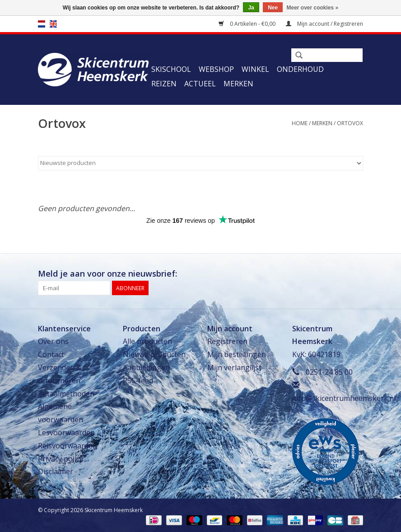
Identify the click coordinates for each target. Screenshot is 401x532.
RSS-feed (138, 381)
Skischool (171, 69)
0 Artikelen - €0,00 (248, 24)
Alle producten (147, 341)
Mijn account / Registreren (324, 24)
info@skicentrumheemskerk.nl (344, 398)
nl (42, 24)
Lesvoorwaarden (66, 433)
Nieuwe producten (154, 354)
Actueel (200, 84)
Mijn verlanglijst (234, 367)
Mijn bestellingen (237, 354)
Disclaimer (56, 471)
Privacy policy (61, 459)
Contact (51, 354)
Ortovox (350, 123)
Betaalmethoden (66, 394)
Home (300, 123)
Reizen (164, 84)
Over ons (53, 341)
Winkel (255, 69)
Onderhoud (300, 69)
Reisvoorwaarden (68, 446)
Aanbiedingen (146, 367)
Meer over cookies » (313, 8)
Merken (238, 84)
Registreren (227, 341)
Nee (273, 8)
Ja (251, 8)
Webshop (216, 69)
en (53, 24)
